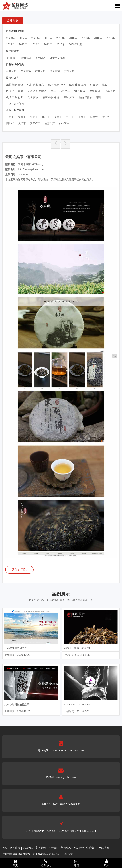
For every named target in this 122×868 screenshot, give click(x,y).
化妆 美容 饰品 (36, 85)
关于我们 (53, 848)
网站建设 (15, 848)
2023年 (10, 38)
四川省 (10, 123)
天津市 (22, 123)
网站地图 (104, 848)
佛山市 (46, 117)
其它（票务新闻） (16, 104)
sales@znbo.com (66, 777)
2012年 (35, 44)
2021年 (35, 38)
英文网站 (40, 58)
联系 (107, 863)
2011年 (48, 44)
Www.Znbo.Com (52, 854)
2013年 (23, 44)
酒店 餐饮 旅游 (51, 97)
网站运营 (79, 848)
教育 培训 (95, 91)
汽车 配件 (110, 91)
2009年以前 (76, 44)
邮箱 (76, 863)
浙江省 (106, 117)
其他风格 (69, 71)
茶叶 (99, 97)
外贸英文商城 (57, 58)
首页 (5, 848)
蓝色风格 (11, 71)
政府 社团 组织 (78, 85)
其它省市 (35, 123)
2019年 (61, 38)
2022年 (23, 38)
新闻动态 (66, 848)
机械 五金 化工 (15, 97)
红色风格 (40, 71)
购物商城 (26, 58)
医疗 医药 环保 (15, 91)
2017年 (86, 38)
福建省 (94, 117)
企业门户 (11, 58)
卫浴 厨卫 (69, 97)
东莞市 (58, 117)
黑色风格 (26, 71)
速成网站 (28, 848)
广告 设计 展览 (98, 85)
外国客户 (64, 123)
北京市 (34, 117)
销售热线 (46, 863)
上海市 (82, 117)
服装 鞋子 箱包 (15, 85)
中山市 (70, 117)
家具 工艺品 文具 (60, 91)
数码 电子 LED (57, 85)
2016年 (98, 38)
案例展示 (40, 848)
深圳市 (22, 117)
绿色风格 (55, 71)
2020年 (48, 38)
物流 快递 (80, 91)
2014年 (10, 44)
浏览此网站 (19, 570)
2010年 (61, 44)
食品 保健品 (85, 97)
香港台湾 (50, 123)
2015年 (111, 38)
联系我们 (91, 848)
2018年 (73, 38)
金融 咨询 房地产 (37, 91)
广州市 (10, 117)
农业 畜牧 (33, 97)
